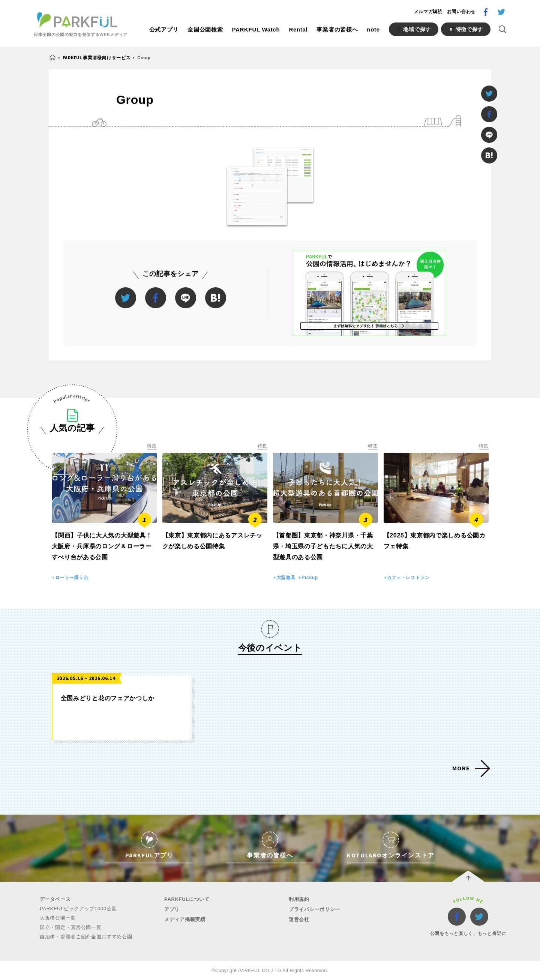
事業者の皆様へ (337, 29)
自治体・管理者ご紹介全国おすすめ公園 (86, 937)
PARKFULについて (187, 899)
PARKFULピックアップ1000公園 (78, 909)
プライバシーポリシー (314, 909)
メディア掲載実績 (185, 919)
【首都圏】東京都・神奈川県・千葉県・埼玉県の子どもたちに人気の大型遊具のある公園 (323, 546)
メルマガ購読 (428, 12)
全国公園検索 (205, 29)
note (373, 29)
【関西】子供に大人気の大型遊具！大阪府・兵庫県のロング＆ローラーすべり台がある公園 (102, 546)
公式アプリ (164, 29)
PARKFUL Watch (256, 29)
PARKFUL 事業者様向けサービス (97, 58)
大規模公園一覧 (58, 918)
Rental (298, 29)
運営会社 (299, 919)
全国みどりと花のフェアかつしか (108, 698)
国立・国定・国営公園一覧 (70, 927)
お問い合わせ (461, 12)
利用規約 (299, 899)
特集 (152, 446)
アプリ (172, 909)
